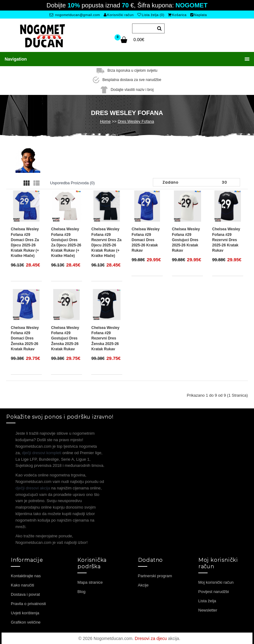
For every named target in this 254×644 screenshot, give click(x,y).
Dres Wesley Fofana (136, 121)
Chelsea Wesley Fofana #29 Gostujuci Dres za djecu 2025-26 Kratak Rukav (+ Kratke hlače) (66, 242)
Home (105, 121)
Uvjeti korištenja (25, 613)
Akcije (143, 585)
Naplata (199, 15)
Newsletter (208, 610)
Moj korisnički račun (216, 582)
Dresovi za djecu (151, 638)
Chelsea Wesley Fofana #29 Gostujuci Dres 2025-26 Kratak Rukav (186, 239)
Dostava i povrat (25, 594)
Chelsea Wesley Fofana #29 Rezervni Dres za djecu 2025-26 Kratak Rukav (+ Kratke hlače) (106, 242)
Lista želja (207, 601)
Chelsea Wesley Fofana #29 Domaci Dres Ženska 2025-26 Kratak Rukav (25, 338)
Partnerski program (155, 576)
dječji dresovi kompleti (42, 452)
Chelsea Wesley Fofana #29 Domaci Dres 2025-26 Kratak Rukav (146, 239)
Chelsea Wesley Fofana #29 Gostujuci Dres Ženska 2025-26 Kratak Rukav (65, 338)
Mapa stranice (90, 582)
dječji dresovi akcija (33, 488)
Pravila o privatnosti (28, 603)
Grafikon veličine (26, 622)
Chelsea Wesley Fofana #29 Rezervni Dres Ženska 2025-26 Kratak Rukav (105, 338)
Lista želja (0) (151, 15)
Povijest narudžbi (214, 591)
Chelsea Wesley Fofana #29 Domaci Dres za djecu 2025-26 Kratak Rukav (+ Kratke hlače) (25, 242)
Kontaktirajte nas (26, 576)
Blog (81, 591)
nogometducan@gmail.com (75, 15)
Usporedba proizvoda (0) (73, 183)
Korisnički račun (119, 15)
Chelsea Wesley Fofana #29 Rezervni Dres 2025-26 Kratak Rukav (226, 239)
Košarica (177, 15)
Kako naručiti (22, 585)
